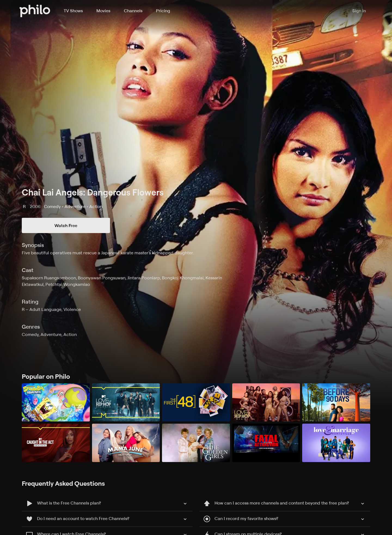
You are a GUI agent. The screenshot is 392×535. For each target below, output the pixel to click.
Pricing (163, 11)
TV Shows (73, 11)
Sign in (359, 11)
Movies (103, 11)
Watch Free (66, 225)
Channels (133, 11)
